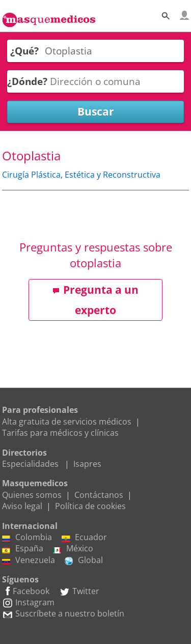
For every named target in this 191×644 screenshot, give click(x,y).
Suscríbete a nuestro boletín (63, 613)
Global (84, 560)
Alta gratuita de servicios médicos (67, 422)
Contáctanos (99, 495)
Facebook (26, 591)
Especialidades (30, 464)
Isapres (87, 464)
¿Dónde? (27, 81)
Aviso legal (22, 506)
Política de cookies (90, 506)
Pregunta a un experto (95, 300)
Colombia (27, 537)
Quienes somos (32, 495)
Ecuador (84, 537)
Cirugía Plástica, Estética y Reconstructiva (81, 175)
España (23, 548)
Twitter (79, 591)
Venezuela (29, 560)
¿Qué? (24, 51)
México (73, 548)
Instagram (28, 602)
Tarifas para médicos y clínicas (60, 433)
